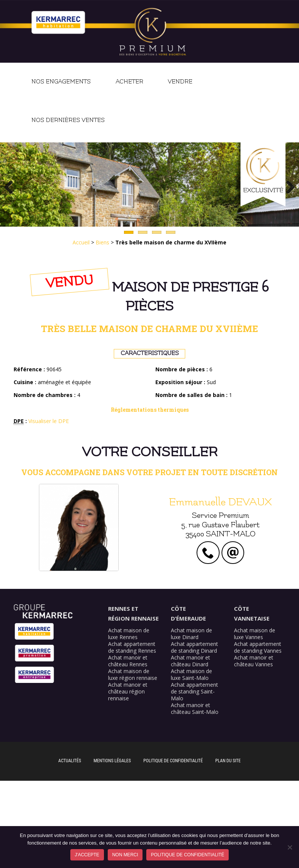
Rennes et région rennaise (133, 613)
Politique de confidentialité (173, 761)
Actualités (70, 761)
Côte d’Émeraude (188, 613)
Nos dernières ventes (68, 120)
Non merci (125, 855)
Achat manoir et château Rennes (128, 661)
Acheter (129, 82)
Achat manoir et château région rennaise (128, 691)
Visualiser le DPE (49, 421)
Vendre (180, 82)
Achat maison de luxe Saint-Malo (191, 674)
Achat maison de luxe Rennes (129, 634)
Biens (102, 242)
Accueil (81, 242)
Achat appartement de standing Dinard (194, 647)
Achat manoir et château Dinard (191, 661)
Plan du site (228, 761)
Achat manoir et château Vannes (254, 661)
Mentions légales (112, 761)
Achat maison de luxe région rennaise (133, 674)
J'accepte (87, 855)
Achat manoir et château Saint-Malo (195, 708)
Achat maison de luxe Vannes (255, 634)
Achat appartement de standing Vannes (258, 647)
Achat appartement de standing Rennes (132, 647)
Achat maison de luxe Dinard (191, 634)
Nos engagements (61, 82)
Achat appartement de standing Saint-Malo (194, 691)
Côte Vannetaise (252, 613)
